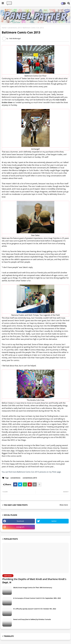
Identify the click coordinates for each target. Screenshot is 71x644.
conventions (15, 478)
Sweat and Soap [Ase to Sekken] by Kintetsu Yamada (32, 619)
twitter (54, 521)
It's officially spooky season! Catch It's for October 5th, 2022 (35, 609)
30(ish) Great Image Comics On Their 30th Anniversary (33, 588)
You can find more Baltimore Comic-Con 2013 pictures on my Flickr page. (32, 472)
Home (4, 28)
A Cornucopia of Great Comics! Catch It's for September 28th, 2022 (37, 598)
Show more (64, 505)
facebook (20, 521)
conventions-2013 (15, 28)
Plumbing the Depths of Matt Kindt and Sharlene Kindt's (34, 581)
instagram (20, 527)
